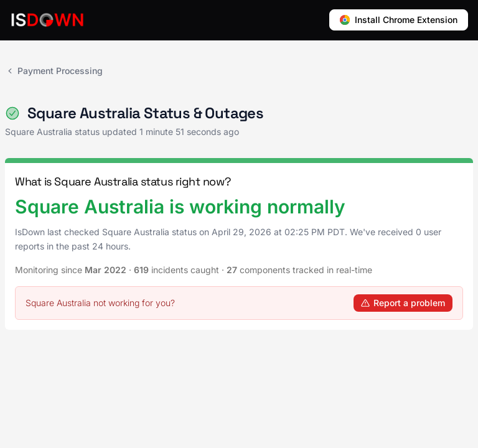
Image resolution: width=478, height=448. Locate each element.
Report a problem (403, 303)
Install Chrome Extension (399, 20)
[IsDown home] (47, 20)
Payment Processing (54, 71)
